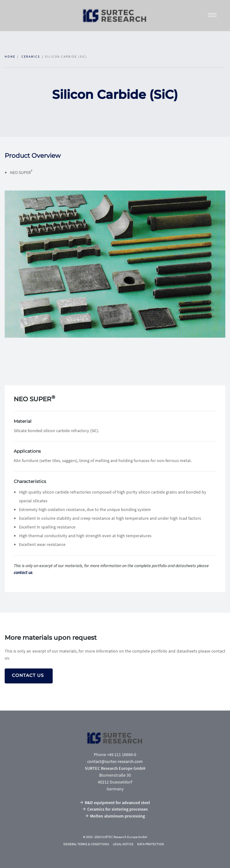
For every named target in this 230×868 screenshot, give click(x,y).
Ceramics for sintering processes (115, 809)
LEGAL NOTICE (123, 844)
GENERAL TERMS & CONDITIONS (86, 844)
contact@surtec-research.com (115, 761)
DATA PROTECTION (151, 844)
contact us (23, 572)
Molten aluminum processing (115, 816)
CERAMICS (31, 57)
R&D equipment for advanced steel (115, 803)
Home (10, 57)
